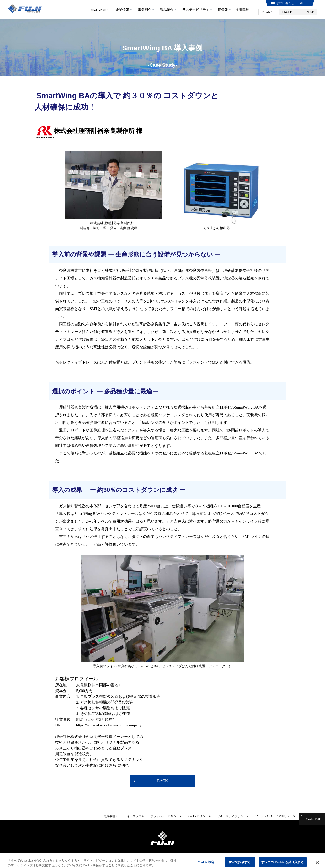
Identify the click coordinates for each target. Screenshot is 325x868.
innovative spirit (99, 10)
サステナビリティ (196, 10)
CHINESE (308, 12)
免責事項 (102, 815)
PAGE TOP (313, 816)
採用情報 (242, 10)
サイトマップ (126, 815)
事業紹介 (145, 10)
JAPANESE (268, 12)
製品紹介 (167, 10)
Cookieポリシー (192, 815)
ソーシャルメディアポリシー (267, 815)
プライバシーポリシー (158, 815)
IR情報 (223, 10)
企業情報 (122, 10)
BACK (162, 781)
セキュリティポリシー (225, 815)
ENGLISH (289, 12)
